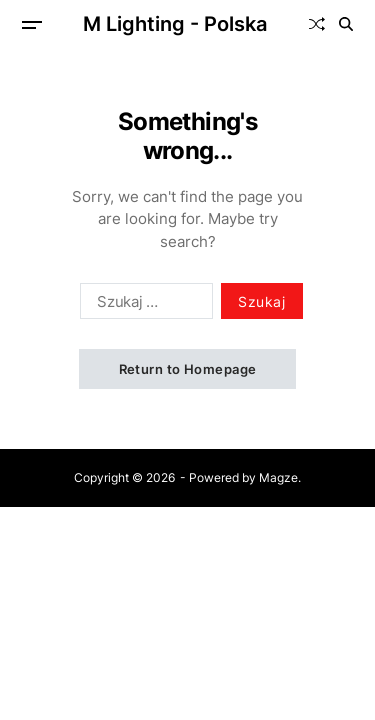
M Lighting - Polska (175, 24)
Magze (278, 477)
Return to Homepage (188, 369)
